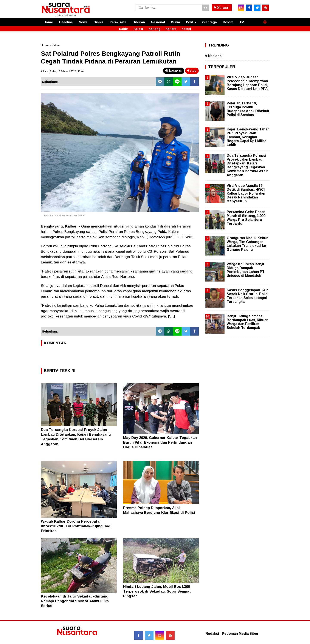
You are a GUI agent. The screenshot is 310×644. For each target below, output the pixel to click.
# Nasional (214, 56)
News (83, 22)
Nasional (158, 22)
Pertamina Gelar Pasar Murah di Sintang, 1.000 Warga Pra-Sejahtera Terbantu (246, 218)
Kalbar (139, 29)
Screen (222, 8)
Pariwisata (118, 22)
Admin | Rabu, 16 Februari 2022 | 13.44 (62, 71)
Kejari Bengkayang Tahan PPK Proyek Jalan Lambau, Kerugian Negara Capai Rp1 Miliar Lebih (248, 137)
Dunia (175, 22)
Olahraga (209, 22)
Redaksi (212, 634)
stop (192, 70)
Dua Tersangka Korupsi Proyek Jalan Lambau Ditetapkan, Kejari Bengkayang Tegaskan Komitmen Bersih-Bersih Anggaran (248, 165)
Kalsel (186, 29)
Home (48, 22)
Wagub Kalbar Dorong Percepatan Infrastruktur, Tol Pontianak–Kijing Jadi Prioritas (76, 526)
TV (242, 22)
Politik (191, 22)
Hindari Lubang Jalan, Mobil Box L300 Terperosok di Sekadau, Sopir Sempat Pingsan (157, 591)
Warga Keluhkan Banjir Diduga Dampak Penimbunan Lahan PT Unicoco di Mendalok (246, 270)
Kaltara (171, 29)
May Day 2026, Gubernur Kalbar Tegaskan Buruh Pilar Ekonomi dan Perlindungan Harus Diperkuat (160, 442)
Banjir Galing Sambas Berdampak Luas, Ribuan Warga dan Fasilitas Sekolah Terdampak (248, 322)
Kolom (228, 22)
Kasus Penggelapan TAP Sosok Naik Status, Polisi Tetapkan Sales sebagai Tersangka (247, 296)
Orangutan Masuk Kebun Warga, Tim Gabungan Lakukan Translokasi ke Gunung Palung (248, 244)
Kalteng (154, 29)
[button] (265, 20)
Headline (66, 22)
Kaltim (124, 29)
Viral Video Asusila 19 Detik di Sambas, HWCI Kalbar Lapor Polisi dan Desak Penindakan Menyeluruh (246, 194)
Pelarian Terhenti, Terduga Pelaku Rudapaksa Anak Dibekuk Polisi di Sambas (248, 109)
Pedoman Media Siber (240, 634)
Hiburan (139, 22)
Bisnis (99, 22)
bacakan (174, 70)
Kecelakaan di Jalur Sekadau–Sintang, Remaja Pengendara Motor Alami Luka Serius (75, 601)
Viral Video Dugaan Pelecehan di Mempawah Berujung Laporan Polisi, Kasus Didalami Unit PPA (247, 83)
